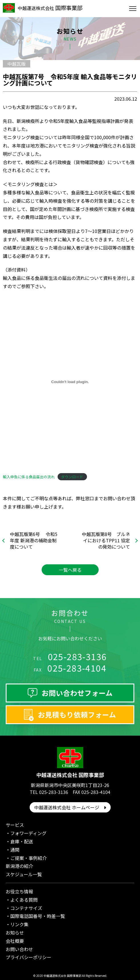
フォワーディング (28, 833)
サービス (15, 825)
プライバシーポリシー (29, 957)
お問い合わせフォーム (77, 693)
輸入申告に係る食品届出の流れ (29, 477)
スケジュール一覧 (24, 874)
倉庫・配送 (22, 841)
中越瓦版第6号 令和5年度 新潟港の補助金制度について (34, 540)
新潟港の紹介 (19, 866)
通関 (15, 850)
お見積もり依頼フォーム (77, 715)
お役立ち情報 (19, 891)
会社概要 (15, 941)
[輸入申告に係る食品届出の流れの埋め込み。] (70, 382)
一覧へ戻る (70, 570)
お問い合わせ (19, 949)
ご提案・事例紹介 (29, 858)
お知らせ (15, 933)
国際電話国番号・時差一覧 (38, 916)
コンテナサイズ (26, 908)
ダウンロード (72, 477)
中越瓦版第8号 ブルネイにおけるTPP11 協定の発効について (106, 540)
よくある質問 (24, 900)
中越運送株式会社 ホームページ (70, 807)
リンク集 (19, 924)
